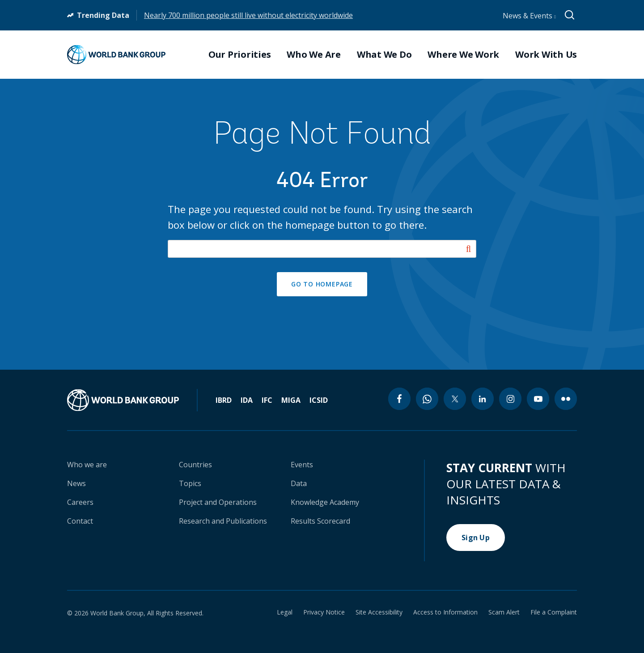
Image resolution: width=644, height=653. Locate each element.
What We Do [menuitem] (384, 55)
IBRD (224, 400)
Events (302, 465)
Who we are (87, 465)
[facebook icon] (399, 399)
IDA (247, 400)
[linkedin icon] (483, 399)
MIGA (291, 400)
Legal (285, 612)
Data (299, 483)
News (76, 483)
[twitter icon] (455, 399)
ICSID (319, 400)
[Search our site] (322, 249)
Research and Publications (223, 521)
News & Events (529, 16)
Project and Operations (218, 502)
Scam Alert (504, 612)
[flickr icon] (566, 399)
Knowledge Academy (325, 502)
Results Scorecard (320, 521)
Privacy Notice (324, 612)
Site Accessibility (379, 612)
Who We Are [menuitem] (314, 55)
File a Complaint (554, 612)
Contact (80, 521)
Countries (195, 465)
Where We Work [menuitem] (463, 55)
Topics (190, 483)
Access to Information (445, 612)
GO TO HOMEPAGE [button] (322, 284)
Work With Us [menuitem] (546, 55)
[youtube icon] (538, 399)
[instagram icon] (510, 399)
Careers (80, 502)
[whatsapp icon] (427, 399)
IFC (267, 400)
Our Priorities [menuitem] (240, 55)
